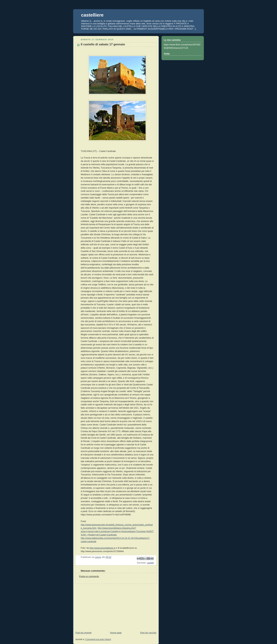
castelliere (92, 15)
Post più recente (83, 633)
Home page (116, 633)
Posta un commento (89, 576)
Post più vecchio (148, 633)
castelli (150, 563)
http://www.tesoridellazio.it (102, 548)
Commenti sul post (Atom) (98, 639)
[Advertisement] (100, 606)
